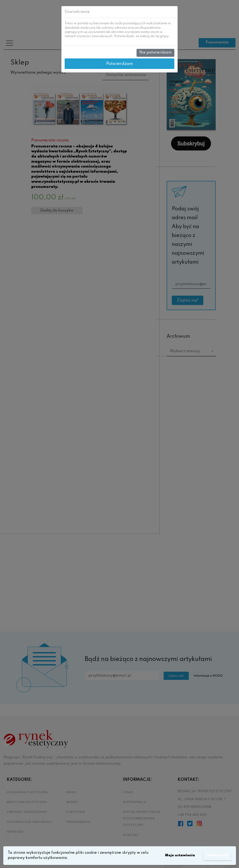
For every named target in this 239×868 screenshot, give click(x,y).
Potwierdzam (120, 64)
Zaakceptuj (216, 855)
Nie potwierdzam (155, 53)
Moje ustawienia (176, 856)
